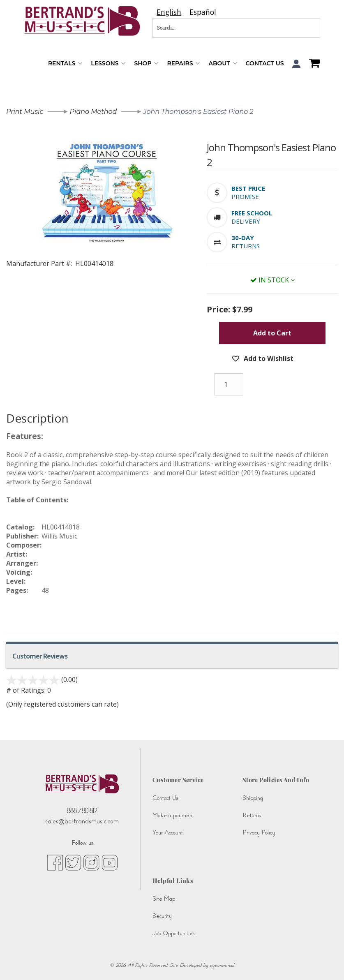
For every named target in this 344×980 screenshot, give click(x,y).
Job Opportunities (173, 933)
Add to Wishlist (268, 358)
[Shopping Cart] (312, 64)
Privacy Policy (259, 833)
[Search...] (209, 28)
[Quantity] (229, 384)
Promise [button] (245, 196)
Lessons (108, 64)
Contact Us (265, 63)
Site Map (164, 899)
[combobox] (169, 12)
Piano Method (94, 112)
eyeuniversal (222, 965)
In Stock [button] (272, 280)
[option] (203, 12)
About (223, 64)
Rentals (65, 64)
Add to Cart (272, 333)
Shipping (253, 798)
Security (162, 916)
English (169, 12)
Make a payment (173, 815)
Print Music (25, 112)
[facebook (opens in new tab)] (55, 862)
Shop (146, 64)
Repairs (184, 64)
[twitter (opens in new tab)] (73, 862)
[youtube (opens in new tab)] (110, 862)
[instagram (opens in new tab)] (91, 862)
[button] (297, 64)
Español (203, 12)
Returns (252, 815)
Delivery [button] (246, 221)
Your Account (168, 833)
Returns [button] (246, 246)
